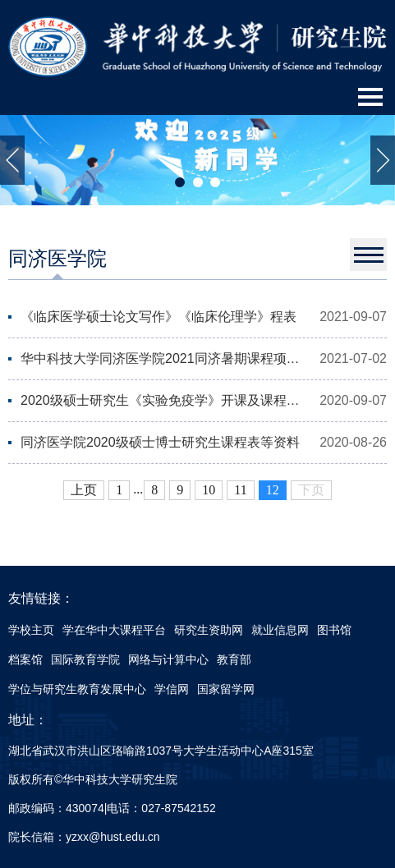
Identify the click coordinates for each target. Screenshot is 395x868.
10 (209, 490)
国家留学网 (226, 689)
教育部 (234, 659)
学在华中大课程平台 (114, 630)
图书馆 (334, 630)
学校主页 (31, 630)
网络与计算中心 (168, 659)
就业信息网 (280, 630)
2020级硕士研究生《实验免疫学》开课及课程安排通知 (163, 400)
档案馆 (25, 659)
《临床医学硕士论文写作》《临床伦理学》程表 (158, 317)
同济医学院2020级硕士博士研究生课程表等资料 (160, 442)
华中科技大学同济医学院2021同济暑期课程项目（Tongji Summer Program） (163, 358)
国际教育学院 (85, 659)
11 (240, 490)
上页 (84, 490)
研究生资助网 (209, 630)
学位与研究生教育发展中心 (77, 689)
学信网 (172, 689)
